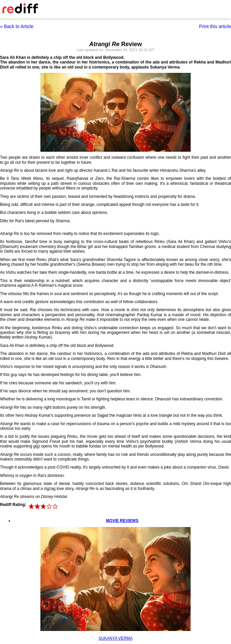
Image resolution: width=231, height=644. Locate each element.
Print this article (215, 26)
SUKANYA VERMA (115, 638)
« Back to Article (17, 26)
